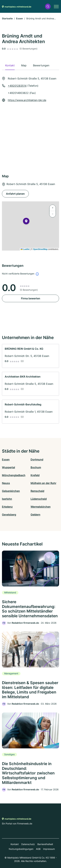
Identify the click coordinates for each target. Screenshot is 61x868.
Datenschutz (28, 844)
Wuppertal (8, 467)
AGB (38, 849)
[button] (48, 6)
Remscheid (37, 491)
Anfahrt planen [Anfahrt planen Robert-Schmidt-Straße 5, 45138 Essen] (15, 194)
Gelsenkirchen (11, 491)
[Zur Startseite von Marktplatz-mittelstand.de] (17, 6)
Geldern (35, 515)
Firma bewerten (31, 298)
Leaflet (25, 249)
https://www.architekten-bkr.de (27, 100)
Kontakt (15, 844)
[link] (30, 356)
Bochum (36, 467)
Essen (20, 18)
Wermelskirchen (41, 507)
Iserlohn (7, 499)
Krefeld (35, 475)
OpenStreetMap (40, 249)
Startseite (7, 18)
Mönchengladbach (14, 475)
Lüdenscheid (39, 499)
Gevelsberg (9, 515)
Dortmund (37, 459)
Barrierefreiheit (45, 844)
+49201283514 (17, 86)
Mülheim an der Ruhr (43, 483)
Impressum (49, 849)
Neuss (6, 483)
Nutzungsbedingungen (21, 849)
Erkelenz (7, 507)
